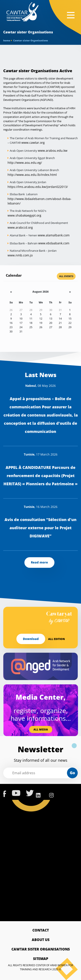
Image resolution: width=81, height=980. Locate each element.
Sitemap (41, 959)
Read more (39, 562)
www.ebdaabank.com (54, 243)
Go (72, 773)
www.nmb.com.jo (20, 255)
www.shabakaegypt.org (24, 215)
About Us (41, 940)
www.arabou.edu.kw (53, 151)
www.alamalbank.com (54, 235)
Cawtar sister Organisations (41, 949)
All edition (56, 639)
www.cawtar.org (33, 143)
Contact (41, 930)
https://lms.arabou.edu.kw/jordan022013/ (38, 187)
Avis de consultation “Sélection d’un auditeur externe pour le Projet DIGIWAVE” (40, 528)
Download (31, 639)
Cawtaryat (59, 618)
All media (41, 730)
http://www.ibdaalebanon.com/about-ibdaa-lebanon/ (40, 201)
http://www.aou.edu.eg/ (25, 163)
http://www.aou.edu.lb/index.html (32, 175)
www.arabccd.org (20, 227)
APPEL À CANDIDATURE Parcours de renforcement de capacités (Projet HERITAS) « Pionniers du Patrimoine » (40, 476)
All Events (66, 276)
